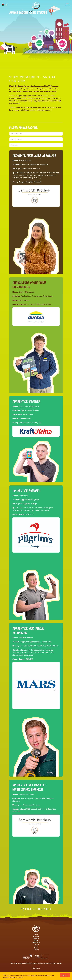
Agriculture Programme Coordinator (29, 285)
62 (48, 909)
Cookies (36, 950)
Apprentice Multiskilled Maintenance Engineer (29, 787)
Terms (36, 948)
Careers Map (36, 942)
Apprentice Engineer (26, 401)
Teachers (36, 938)
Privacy (36, 946)
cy (4, 5)
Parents (36, 940)
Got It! (65, 975)
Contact (36, 944)
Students (36, 937)
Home (36, 935)
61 (44, 909)
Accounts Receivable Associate (34, 156)
